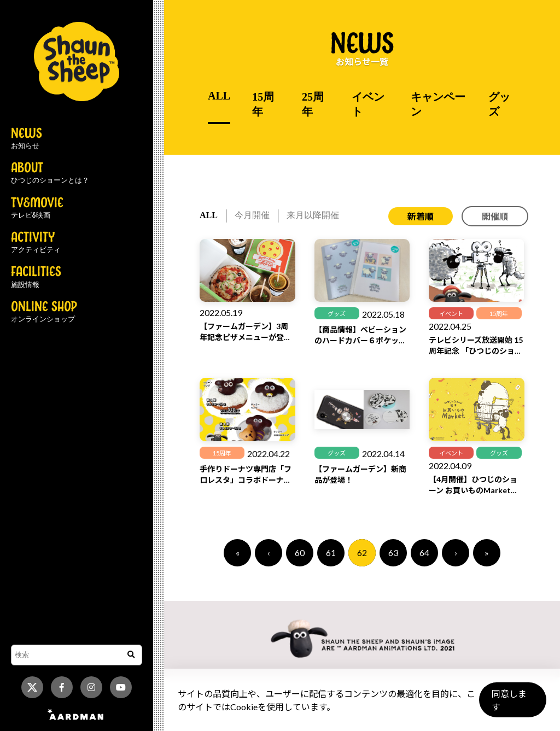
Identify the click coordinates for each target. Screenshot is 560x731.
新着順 (421, 216)
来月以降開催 (313, 215)
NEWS (27, 139)
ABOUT (50, 173)
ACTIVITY (36, 243)
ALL (219, 96)
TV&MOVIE (37, 208)
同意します (511, 704)
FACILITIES (36, 277)
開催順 (495, 216)
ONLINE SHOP (44, 312)
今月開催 (252, 215)
